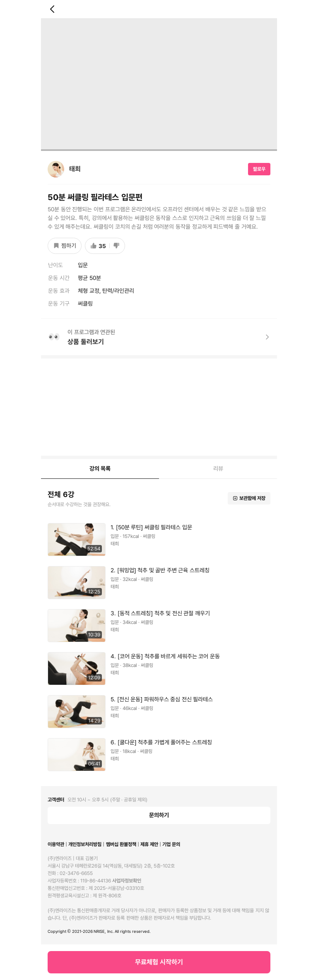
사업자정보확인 (127, 881)
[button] (159, 540)
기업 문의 (171, 844)
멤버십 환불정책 (121, 844)
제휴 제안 (149, 844)
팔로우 (259, 169)
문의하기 (159, 815)
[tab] (100, 469)
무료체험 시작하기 (159, 962)
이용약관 (56, 844)
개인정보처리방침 (85, 844)
